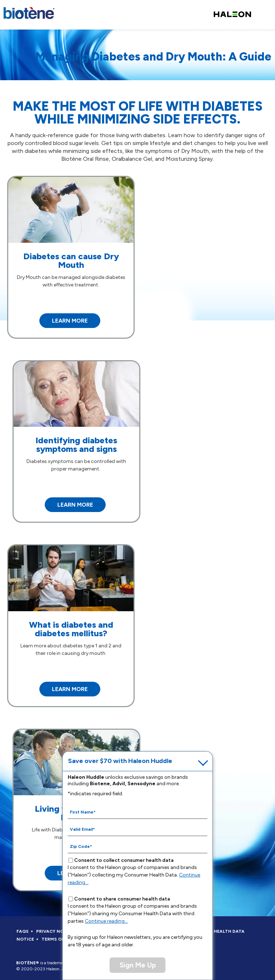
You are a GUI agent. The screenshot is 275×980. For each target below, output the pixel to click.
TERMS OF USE (58, 939)
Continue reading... (106, 921)
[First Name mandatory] (137, 812)
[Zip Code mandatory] (137, 846)
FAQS (23, 931)
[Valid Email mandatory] (137, 829)
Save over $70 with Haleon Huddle (120, 761)
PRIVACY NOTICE (55, 931)
